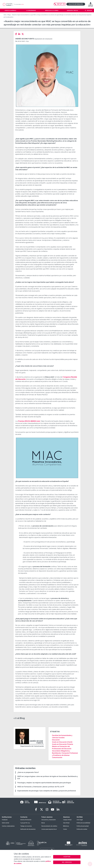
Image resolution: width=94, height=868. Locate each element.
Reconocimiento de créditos (49, 826)
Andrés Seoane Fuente (25, 39)
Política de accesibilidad (83, 823)
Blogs (9, 15)
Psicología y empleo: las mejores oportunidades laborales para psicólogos (44, 783)
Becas (43, 823)
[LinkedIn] (20, 34)
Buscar (89, 10)
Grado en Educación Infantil (62, 742)
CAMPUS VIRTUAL (91, 5)
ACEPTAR (67, 857)
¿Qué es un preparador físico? (28, 772)
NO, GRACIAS (67, 862)
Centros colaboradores (8, 826)
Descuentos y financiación (49, 820)
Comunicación (57, 757)
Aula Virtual (66, 823)
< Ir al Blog (19, 718)
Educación (56, 740)
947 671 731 (60, 4)
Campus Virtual (67, 820)
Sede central (6, 823)
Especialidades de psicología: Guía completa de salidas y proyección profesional (47, 791)
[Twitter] (23, 34)
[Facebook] (17, 34)
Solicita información (76, 4)
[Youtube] (53, 809)
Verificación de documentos (28, 829)
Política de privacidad (83, 826)
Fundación (5, 820)
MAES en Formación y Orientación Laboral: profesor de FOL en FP (41, 787)
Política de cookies (82, 829)
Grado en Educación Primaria (63, 744)
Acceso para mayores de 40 (49, 829)
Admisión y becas (72, 10)
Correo (65, 829)
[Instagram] (47, 809)
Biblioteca (66, 826)
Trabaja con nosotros (26, 826)
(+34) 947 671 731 (25, 823)
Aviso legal (80, 820)
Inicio (5, 15)
